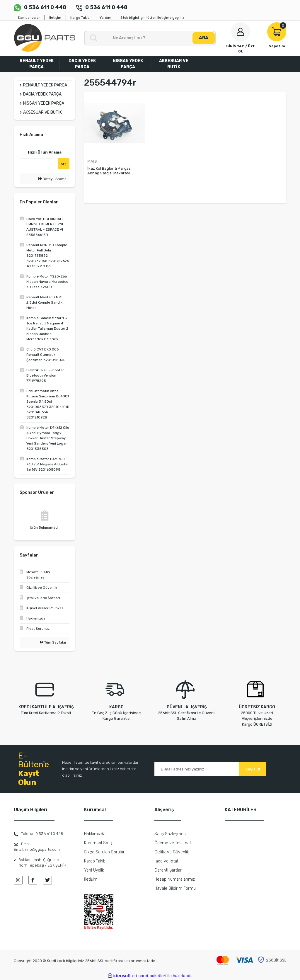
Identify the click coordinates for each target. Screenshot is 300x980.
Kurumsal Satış (98, 843)
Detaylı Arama (52, 179)
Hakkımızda (95, 834)
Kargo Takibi (80, 18)
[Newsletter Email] (210, 769)
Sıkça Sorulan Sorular (104, 852)
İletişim (55, 18)
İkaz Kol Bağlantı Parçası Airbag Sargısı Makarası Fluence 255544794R (109, 171)
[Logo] (45, 38)
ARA (204, 38)
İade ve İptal (166, 861)
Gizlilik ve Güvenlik (172, 852)
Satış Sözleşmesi (171, 834)
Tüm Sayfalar (53, 642)
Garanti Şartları (168, 870)
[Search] (150, 38)
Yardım (105, 18)
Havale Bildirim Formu (175, 888)
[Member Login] (241, 38)
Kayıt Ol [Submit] (253, 769)
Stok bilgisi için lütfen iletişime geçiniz (152, 18)
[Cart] (277, 35)
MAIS (92, 161)
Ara (64, 164)
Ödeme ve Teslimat (173, 843)
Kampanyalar (29, 18)
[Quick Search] (36, 164)
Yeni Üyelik (94, 870)
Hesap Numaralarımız (175, 879)
